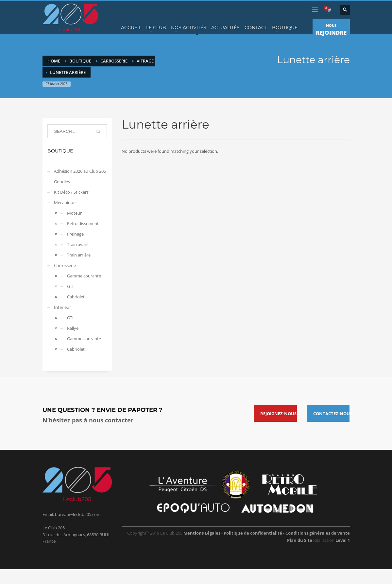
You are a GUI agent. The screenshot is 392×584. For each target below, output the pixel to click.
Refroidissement (83, 223)
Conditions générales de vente (318, 533)
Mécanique (65, 203)
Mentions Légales (202, 533)
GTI (70, 286)
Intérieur (62, 307)
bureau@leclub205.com (78, 514)
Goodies (62, 182)
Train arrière (79, 255)
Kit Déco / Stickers (71, 192)
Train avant (78, 244)
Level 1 (343, 540)
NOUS (331, 30)
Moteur (74, 213)
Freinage (75, 234)
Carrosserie (65, 265)
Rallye (73, 328)
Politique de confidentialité (253, 533)
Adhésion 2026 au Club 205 (80, 171)
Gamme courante (84, 276)
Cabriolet (76, 297)
